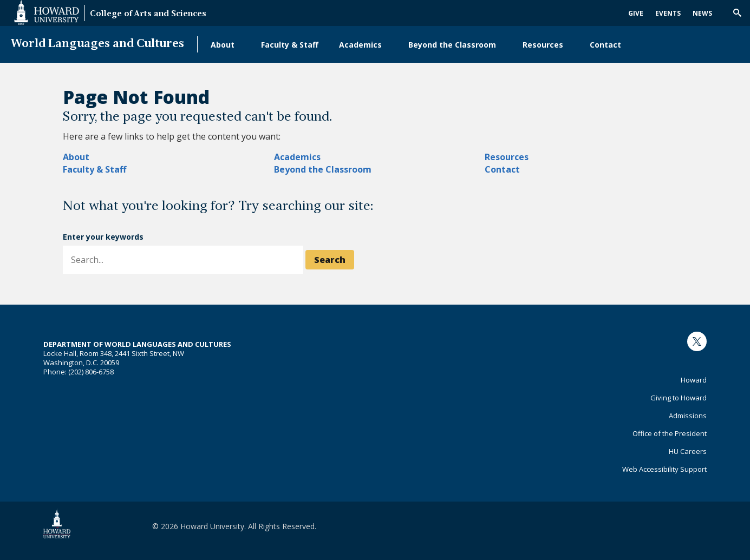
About (223, 45)
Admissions (688, 416)
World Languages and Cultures (97, 44)
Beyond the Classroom (452, 45)
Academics (360, 45)
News (702, 13)
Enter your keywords (103, 237)
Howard (694, 380)
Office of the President (670, 433)
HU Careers (688, 451)
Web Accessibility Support (664, 469)
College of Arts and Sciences (148, 14)
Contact (605, 45)
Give (636, 13)
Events (668, 13)
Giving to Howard (679, 398)
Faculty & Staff (290, 45)
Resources (543, 45)
